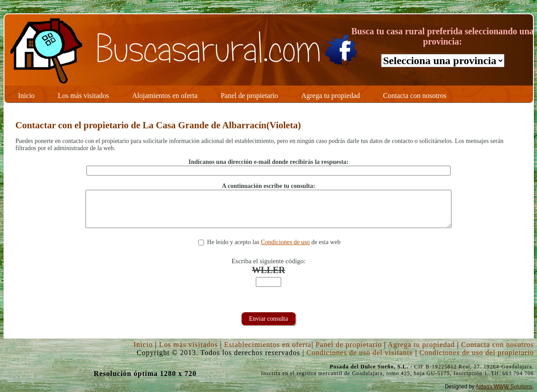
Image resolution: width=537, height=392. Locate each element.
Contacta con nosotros (498, 345)
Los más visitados (189, 345)
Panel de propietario (349, 345)
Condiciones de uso (285, 242)
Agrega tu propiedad (421, 345)
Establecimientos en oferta (268, 345)
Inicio (143, 345)
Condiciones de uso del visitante (360, 353)
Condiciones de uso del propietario (477, 353)
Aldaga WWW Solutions (504, 387)
